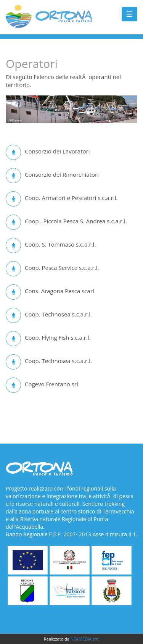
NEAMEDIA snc (85, 639)
